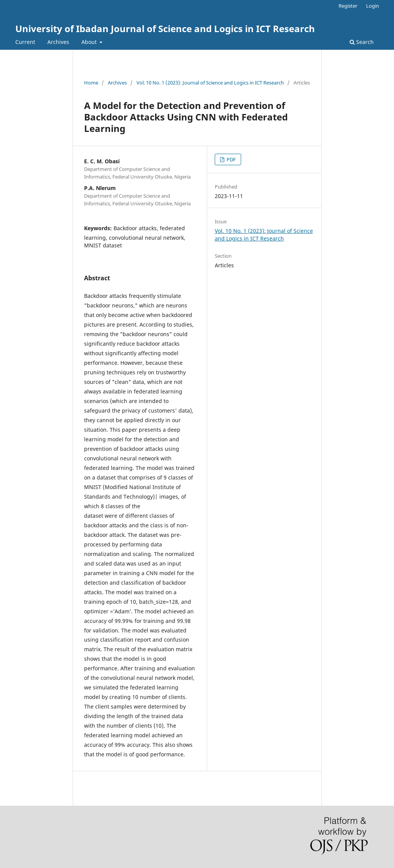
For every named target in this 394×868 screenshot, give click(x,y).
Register (348, 6)
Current (25, 42)
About (90, 42)
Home (91, 83)
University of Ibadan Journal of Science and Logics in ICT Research (165, 28)
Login (373, 6)
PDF (231, 159)
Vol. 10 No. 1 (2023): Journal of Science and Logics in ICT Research (210, 83)
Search (362, 42)
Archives (58, 42)
